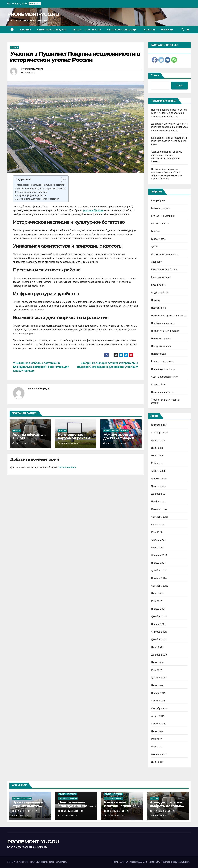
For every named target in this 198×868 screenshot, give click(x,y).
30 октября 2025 (24, 811)
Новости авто (159, 308)
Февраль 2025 (159, 479)
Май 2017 (156, 739)
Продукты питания (161, 346)
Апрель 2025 (158, 471)
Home (115, 862)
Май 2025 (157, 463)
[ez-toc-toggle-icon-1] (62, 180)
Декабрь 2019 (159, 678)
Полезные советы (161, 338)
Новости (167, 30)
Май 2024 (157, 532)
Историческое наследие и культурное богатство (41, 185)
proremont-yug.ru (34, 69)
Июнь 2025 (157, 456)
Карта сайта (154, 862)
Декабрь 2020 (159, 655)
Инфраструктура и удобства (31, 195)
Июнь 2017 (157, 731)
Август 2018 (158, 716)
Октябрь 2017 (159, 724)
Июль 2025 (157, 448)
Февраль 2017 (159, 754)
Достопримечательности (165, 254)
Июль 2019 (157, 685)
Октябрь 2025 (159, 425)
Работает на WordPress (18, 862)
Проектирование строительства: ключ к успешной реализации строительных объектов (169, 113)
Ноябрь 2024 (158, 502)
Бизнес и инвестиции (163, 216)
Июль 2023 (157, 593)
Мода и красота (160, 292)
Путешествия (158, 354)
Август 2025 (158, 440)
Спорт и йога (158, 384)
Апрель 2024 (158, 540)
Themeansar (60, 862)
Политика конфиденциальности (176, 862)
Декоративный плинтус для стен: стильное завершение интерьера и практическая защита (169, 127)
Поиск (155, 75)
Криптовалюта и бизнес (164, 270)
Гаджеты (149, 30)
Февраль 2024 (159, 555)
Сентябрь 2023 (160, 586)
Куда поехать (158, 285)
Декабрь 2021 (159, 639)
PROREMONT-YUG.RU (33, 14)
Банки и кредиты (160, 208)
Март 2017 (157, 747)
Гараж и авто (158, 239)
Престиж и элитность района (32, 192)
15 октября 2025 (70, 811)
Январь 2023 (158, 609)
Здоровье (156, 262)
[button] (183, 30)
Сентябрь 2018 (159, 708)
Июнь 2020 (157, 662)
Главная (26, 30)
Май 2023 (157, 601)
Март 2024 (157, 547)
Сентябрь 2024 (160, 517)
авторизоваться (67, 467)
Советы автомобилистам (165, 377)
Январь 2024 (158, 563)
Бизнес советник (111, 431)
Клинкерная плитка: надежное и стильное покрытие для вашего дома (169, 141)
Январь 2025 (158, 486)
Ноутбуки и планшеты (163, 323)
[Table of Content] (64, 180)
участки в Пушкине (93, 210)
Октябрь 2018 (159, 701)
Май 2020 (157, 670)
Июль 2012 (157, 762)
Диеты (155, 247)
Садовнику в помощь (122, 30)
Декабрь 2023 (159, 570)
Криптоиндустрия (161, 277)
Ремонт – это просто (87, 30)
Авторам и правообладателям (134, 862)
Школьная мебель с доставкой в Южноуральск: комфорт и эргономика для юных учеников (41, 367)
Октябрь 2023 (159, 578)
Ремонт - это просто (68, 794)
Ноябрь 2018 (158, 693)
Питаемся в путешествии (165, 331)
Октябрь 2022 (159, 632)
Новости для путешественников (169, 315)
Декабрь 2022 (159, 616)
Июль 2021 (157, 647)
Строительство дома (52, 30)
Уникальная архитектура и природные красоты (41, 188)
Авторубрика (158, 201)
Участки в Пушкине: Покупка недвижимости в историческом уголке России (75, 57)
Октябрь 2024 (159, 509)
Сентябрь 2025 (160, 433)
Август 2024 (158, 524)
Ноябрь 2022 (158, 624)
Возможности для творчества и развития (38, 199)
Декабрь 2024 (159, 494)
